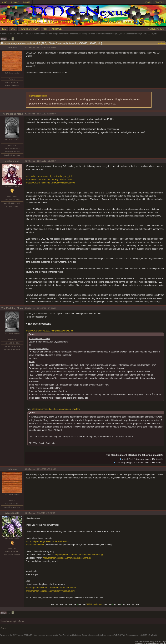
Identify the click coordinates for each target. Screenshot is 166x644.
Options (162, 43)
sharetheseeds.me (38, 96)
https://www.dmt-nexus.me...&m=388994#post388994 (50, 183)
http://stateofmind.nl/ (35, 545)
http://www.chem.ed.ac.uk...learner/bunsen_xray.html (56, 409)
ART (45, 29)
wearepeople (12, 513)
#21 (27, 47)
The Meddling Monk (12, 114)
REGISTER (159, 2)
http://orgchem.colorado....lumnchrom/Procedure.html (50, 591)
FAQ (4, 29)
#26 (27, 513)
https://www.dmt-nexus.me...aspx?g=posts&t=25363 (50, 180)
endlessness (12, 161)
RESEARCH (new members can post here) (40, 34)
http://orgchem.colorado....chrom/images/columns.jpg (67, 558)
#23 (27, 161)
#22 (27, 114)
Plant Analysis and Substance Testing (73, 34)
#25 (27, 469)
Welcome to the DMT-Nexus (11, 34)
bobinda (12, 48)
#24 (27, 308)
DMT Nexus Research (95, 604)
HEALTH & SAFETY (29, 29)
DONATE (27, 2)
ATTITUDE (57, 29)
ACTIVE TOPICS (156, 29)
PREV (4, 39)
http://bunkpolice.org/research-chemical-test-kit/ (47, 541)
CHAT (4, 2)
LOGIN (148, 2)
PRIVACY (15, 2)
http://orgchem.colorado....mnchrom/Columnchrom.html (51, 588)
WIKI (13, 29)
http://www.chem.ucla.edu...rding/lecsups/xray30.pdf (50, 331)
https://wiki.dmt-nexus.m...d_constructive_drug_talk (49, 176)
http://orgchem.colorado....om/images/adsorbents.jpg (79, 555)
